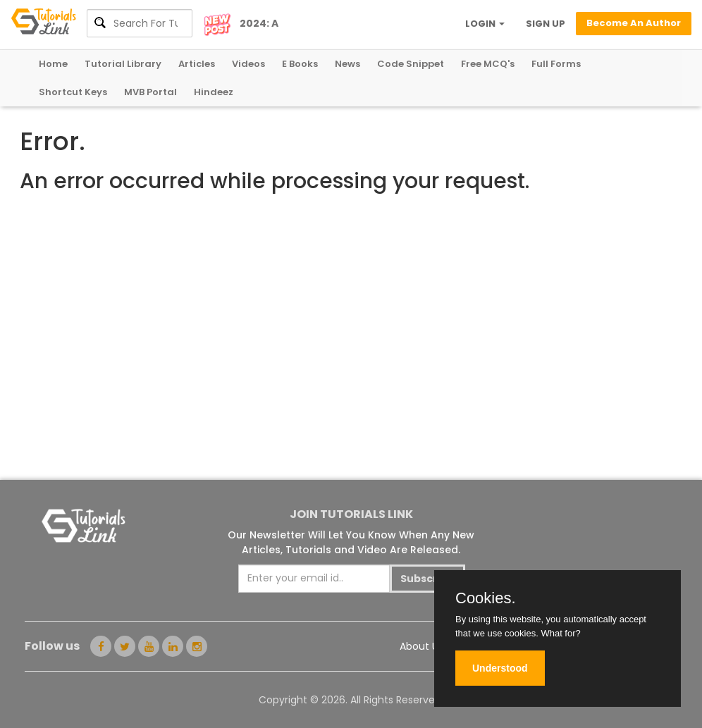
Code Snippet (411, 64)
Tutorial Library (123, 64)
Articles (197, 64)
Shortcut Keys (73, 92)
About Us (421, 646)
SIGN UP (546, 24)
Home (53, 64)
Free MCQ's (488, 64)
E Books (300, 64)
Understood (500, 668)
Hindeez (214, 92)
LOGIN (485, 24)
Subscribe (427, 579)
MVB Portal (150, 92)
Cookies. (486, 598)
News (347, 64)
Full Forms (556, 64)
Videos (248, 64)
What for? (560, 633)
